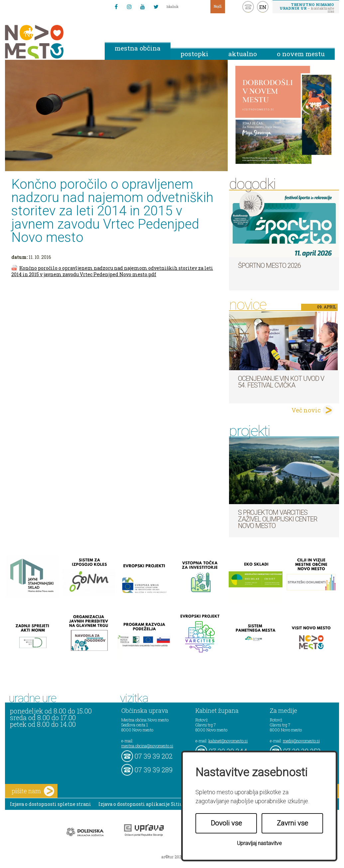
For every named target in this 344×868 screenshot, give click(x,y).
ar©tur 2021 (172, 857)
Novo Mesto (50, 42)
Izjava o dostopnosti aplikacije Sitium (143, 804)
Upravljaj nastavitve (259, 843)
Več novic (306, 410)
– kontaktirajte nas (307, 8)
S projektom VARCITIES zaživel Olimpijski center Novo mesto (278, 519)
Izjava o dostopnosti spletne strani (51, 804)
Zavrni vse (292, 823)
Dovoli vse (226, 823)
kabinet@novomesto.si (228, 741)
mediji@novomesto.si (301, 741)
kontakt (248, 7)
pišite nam (33, 791)
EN (263, 7)
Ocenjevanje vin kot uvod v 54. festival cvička (281, 382)
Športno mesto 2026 (269, 266)
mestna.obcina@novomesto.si (147, 746)
